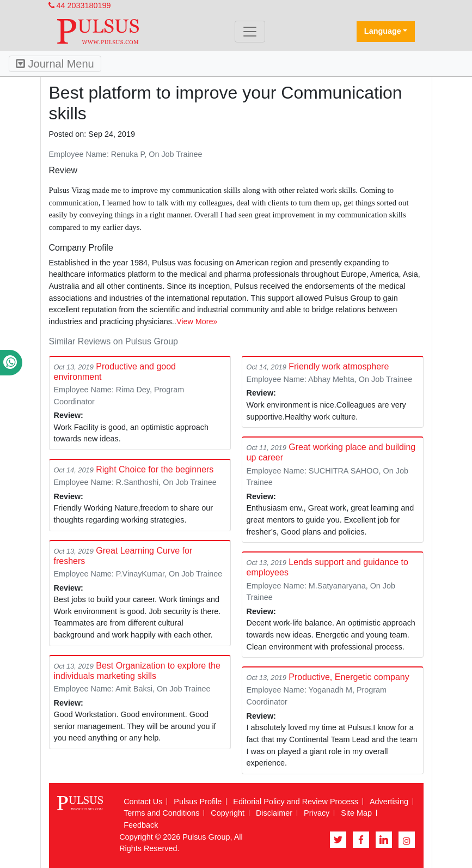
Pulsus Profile (198, 802)
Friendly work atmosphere (339, 366)
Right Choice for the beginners (155, 469)
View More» (197, 321)
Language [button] (383, 31)
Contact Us (143, 802)
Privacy (317, 813)
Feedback (141, 825)
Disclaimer (274, 813)
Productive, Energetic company (349, 677)
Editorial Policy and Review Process (296, 802)
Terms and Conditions (161, 813)
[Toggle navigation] (250, 32)
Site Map (356, 813)
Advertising (389, 802)
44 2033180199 (80, 5)
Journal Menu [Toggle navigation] (55, 64)
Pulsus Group (206, 837)
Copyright (228, 813)
